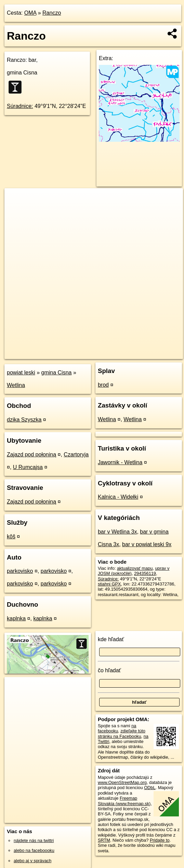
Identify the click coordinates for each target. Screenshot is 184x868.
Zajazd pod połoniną (31, 454)
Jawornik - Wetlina (120, 462)
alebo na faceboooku (34, 850)
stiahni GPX (109, 584)
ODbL (150, 788)
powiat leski (21, 373)
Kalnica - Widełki (118, 497)
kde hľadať (111, 639)
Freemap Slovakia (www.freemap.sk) (124, 801)
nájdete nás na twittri (34, 841)
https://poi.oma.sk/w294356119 (153, 354)
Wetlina (16, 385)
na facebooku (117, 728)
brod (103, 385)
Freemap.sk (102, 354)
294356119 (145, 573)
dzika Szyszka (24, 420)
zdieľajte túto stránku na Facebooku (122, 733)
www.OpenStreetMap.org (122, 782)
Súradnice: (20, 106)
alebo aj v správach (32, 861)
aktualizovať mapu (135, 568)
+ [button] (16, 200)
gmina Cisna (57, 373)
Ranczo (52, 13)
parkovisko (20, 571)
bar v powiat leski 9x (147, 544)
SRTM (104, 840)
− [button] (16, 210)
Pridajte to (160, 840)
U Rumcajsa (28, 467)
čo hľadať (109, 670)
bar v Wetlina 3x (117, 532)
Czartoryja (76, 454)
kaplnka (16, 618)
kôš (11, 536)
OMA (30, 13)
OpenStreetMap (66, 354)
